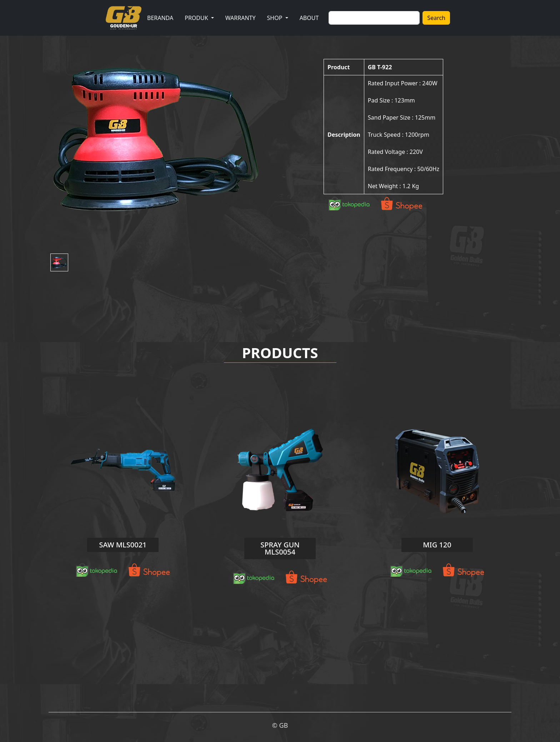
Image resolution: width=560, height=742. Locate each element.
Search (436, 18)
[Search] (374, 18)
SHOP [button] (276, 18)
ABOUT (309, 18)
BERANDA (160, 18)
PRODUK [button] (197, 18)
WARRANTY (241, 18)
